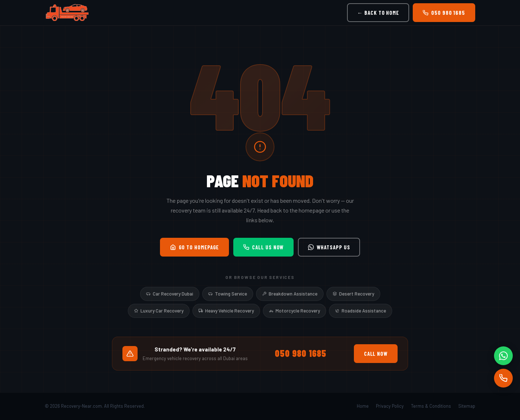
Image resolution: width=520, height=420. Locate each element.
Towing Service (228, 294)
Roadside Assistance (361, 311)
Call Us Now (263, 247)
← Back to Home (378, 13)
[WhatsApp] (503, 356)
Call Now (376, 354)
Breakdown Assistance (290, 294)
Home (363, 406)
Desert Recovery (353, 294)
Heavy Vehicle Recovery (226, 311)
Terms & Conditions (431, 406)
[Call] (503, 378)
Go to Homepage (195, 247)
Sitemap (467, 406)
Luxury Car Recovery (159, 311)
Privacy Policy (390, 406)
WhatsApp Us (329, 247)
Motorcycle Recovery (294, 311)
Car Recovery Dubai (170, 294)
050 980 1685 (444, 13)
